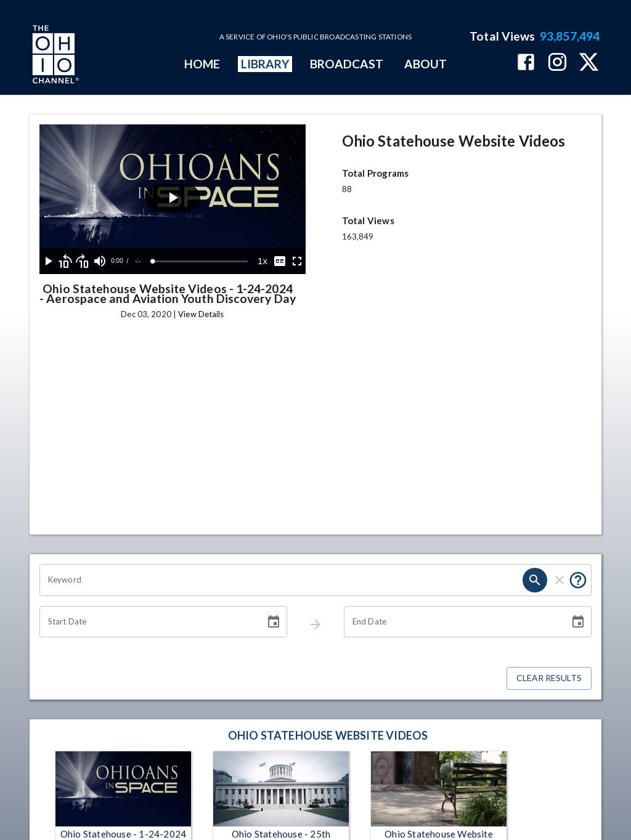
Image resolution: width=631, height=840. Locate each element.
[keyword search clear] (560, 580)
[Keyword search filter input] (281, 580)
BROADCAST (347, 64)
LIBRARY (265, 64)
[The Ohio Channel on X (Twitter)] (589, 63)
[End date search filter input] (452, 622)
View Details (201, 314)
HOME (202, 64)
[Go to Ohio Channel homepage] (54, 56)
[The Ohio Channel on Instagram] (557, 63)
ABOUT (425, 64)
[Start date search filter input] (148, 622)
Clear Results (549, 678)
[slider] (200, 261)
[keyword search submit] (535, 580)
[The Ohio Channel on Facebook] (526, 63)
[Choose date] (274, 622)
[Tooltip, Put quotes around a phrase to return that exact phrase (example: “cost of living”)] (578, 580)
